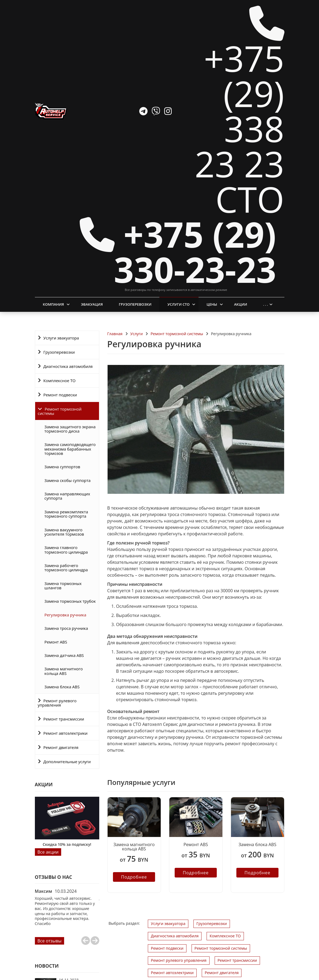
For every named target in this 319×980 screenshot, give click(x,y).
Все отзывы (50, 863)
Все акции (48, 774)
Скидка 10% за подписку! (67, 767)
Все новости (50, 955)
